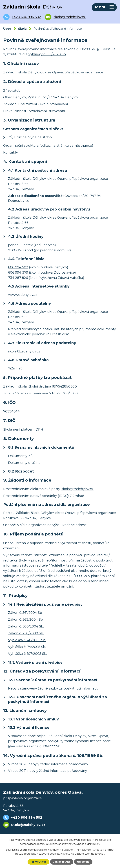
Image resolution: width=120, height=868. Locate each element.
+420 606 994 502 (27, 818)
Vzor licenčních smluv (37, 719)
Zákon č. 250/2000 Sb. (26, 633)
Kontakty (11, 152)
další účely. (94, 844)
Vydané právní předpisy (39, 662)
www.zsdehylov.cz (23, 295)
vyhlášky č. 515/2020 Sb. (47, 54)
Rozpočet (25, 471)
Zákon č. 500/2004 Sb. (26, 626)
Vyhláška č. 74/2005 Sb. (27, 647)
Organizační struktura (21, 146)
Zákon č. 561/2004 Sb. (25, 613)
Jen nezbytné (62, 862)
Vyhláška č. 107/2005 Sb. (27, 654)
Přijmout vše (38, 862)
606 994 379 (18, 273)
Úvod (7, 29)
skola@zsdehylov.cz (24, 351)
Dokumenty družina (24, 463)
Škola (22, 29)
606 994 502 (18, 267)
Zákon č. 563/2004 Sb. (26, 620)
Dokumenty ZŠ (20, 456)
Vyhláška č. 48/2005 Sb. (27, 640)
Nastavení (83, 862)
